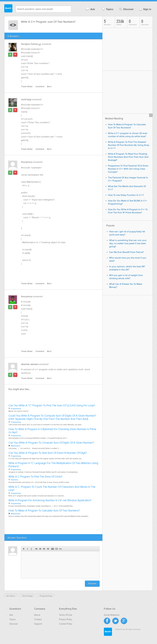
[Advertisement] (55, 273)
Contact (38, 619)
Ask (90, 9)
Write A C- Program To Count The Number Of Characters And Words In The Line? (52, 489)
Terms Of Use (66, 615)
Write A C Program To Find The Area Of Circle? (35, 477)
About (37, 615)
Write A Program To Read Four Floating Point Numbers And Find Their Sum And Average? (128, 157)
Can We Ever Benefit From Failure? (126, 252)
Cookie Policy (66, 624)
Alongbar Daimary (30, 44)
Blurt (49, 87)
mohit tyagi (26, 99)
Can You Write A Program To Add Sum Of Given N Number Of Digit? (48, 453)
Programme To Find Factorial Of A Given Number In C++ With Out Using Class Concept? (128, 169)
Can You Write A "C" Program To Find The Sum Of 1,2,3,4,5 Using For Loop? (52, 406)
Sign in (145, 9)
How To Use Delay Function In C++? (126, 195)
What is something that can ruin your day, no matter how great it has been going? (128, 244)
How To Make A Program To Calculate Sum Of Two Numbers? (44, 511)
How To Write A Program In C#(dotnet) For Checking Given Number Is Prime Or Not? (52, 431)
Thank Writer (27, 87)
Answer (92, 584)
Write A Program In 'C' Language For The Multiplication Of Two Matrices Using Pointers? (53, 465)
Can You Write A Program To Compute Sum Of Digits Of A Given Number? (51, 443)
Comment (40, 87)
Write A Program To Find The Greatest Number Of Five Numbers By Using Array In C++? (129, 145)
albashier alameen (30, 364)
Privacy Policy (66, 619)
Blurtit (8, 9)
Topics (107, 9)
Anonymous (27, 162)
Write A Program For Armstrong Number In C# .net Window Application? (50, 500)
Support (38, 624)
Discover (126, 9)
